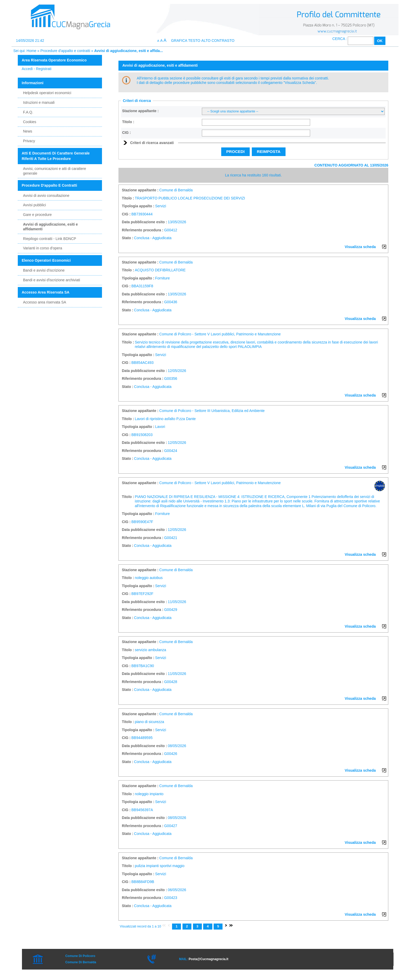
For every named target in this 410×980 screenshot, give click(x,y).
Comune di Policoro (80, 956)
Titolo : (128, 122)
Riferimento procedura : (143, 230)
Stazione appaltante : (140, 111)
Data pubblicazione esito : (144, 222)
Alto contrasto (218, 41)
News (28, 131)
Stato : (128, 238)
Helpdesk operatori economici (47, 93)
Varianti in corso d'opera (43, 248)
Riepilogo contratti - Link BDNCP (50, 239)
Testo (194, 41)
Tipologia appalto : (138, 206)
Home (32, 51)
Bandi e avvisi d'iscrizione (44, 270)
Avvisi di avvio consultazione (46, 196)
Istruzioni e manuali (39, 102)
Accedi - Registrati (37, 69)
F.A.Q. (28, 112)
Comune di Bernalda (81, 962)
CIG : (126, 133)
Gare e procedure (37, 215)
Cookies (30, 122)
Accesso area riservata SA (45, 302)
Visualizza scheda (360, 247)
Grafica (179, 41)
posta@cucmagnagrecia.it (208, 959)
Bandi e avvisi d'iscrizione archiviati (52, 280)
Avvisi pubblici (35, 205)
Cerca (339, 39)
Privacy (29, 141)
